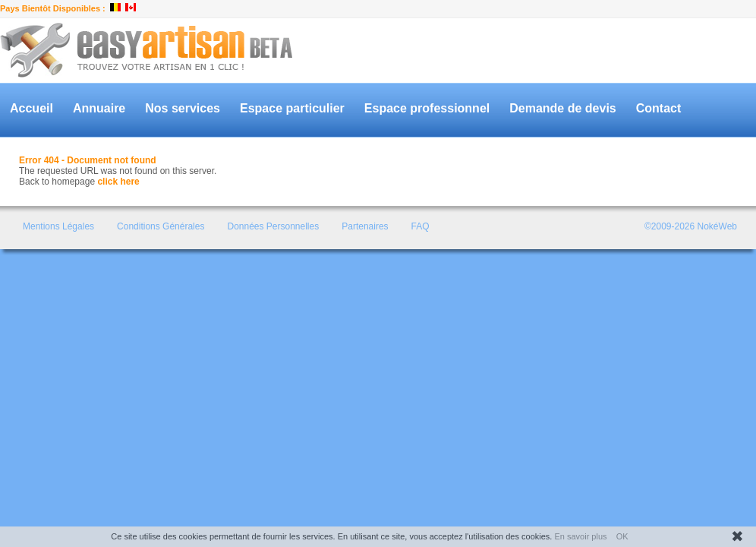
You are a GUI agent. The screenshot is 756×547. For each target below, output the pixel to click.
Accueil (31, 108)
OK (622, 536)
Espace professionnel (427, 108)
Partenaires (365, 226)
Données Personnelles (273, 226)
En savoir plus (580, 536)
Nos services (183, 108)
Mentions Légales (58, 226)
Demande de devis (563, 108)
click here (118, 182)
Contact (659, 108)
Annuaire (99, 108)
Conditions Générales (161, 226)
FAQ (421, 226)
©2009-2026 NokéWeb (691, 226)
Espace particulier (292, 108)
